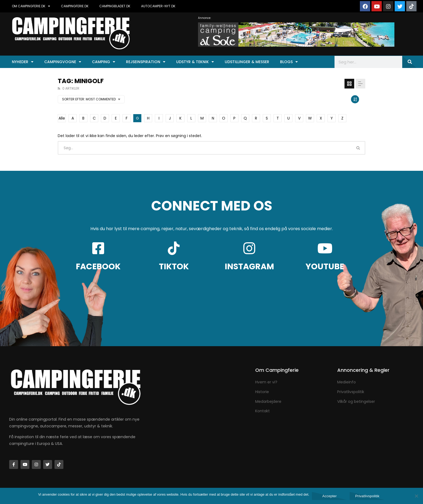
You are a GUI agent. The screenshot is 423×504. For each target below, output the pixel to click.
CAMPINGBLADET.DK (115, 6)
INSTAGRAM (249, 267)
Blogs (289, 62)
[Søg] (409, 62)
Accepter (330, 496)
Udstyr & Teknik (195, 62)
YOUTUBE (325, 267)
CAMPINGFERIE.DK (75, 6)
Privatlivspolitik (367, 496)
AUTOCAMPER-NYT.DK (158, 6)
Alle (62, 118)
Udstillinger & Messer (247, 62)
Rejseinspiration (146, 62)
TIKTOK (174, 267)
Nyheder (23, 62)
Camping (104, 62)
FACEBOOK (98, 267)
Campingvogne (63, 62)
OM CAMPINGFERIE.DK (31, 6)
